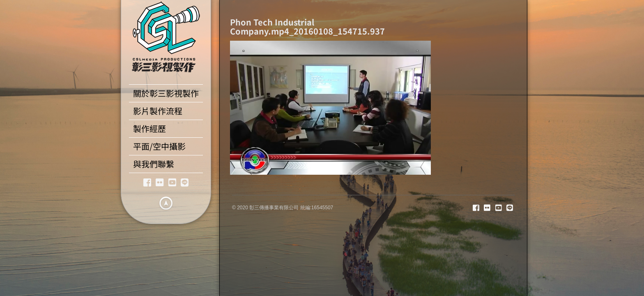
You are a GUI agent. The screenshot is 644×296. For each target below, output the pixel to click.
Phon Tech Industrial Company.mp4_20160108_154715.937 (307, 27)
